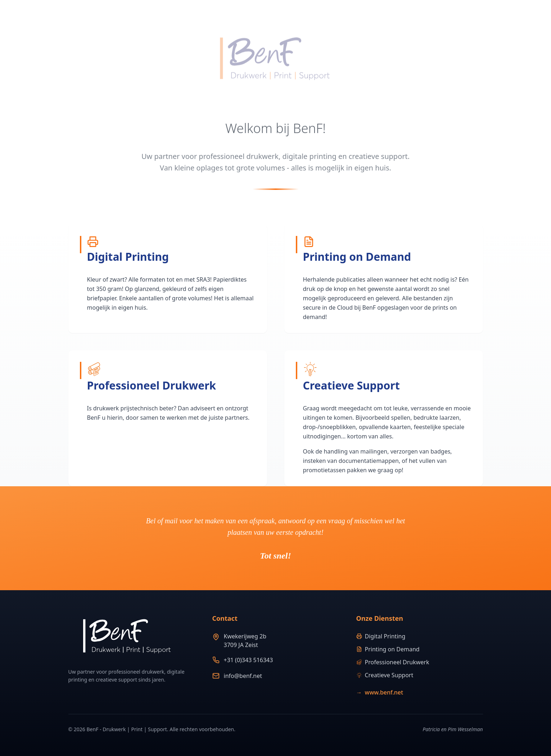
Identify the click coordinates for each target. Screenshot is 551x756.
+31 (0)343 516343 (249, 660)
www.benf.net (380, 692)
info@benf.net (243, 676)
